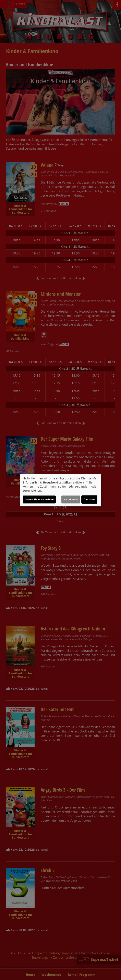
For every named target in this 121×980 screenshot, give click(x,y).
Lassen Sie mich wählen (39, 499)
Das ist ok (89, 499)
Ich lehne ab (71, 499)
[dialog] (61, 490)
